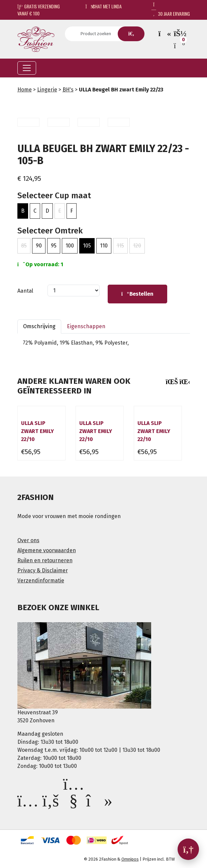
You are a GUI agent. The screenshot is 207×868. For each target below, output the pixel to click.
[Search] (98, 34)
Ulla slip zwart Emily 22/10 (37, 431)
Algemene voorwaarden (47, 550)
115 (120, 246)
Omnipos (130, 859)
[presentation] (170, 382)
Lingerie (47, 90)
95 (54, 246)
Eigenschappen (86, 326)
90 (39, 246)
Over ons (28, 540)
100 (70, 246)
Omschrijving (39, 326)
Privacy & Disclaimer (43, 570)
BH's (68, 90)
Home (25, 90)
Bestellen (137, 294)
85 (24, 246)
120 (137, 246)
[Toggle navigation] (27, 68)
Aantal (25, 291)
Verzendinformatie (41, 581)
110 (104, 246)
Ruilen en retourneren (45, 560)
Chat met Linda (103, 6)
